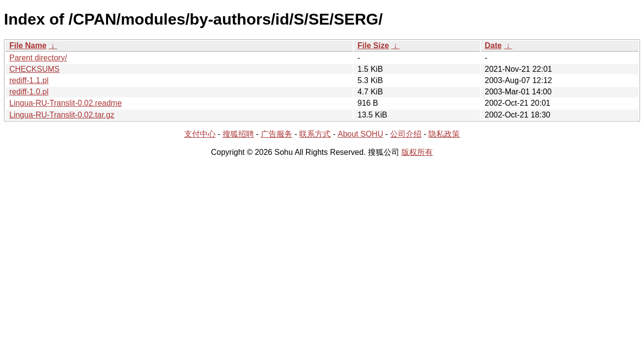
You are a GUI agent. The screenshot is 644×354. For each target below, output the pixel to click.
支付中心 (200, 134)
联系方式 (315, 134)
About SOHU (360, 134)
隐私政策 (444, 134)
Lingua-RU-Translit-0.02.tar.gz (62, 115)
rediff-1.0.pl (29, 92)
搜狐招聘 (238, 134)
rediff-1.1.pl (29, 80)
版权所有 (417, 152)
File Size (373, 45)
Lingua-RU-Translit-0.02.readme (66, 103)
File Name (28, 45)
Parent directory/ (38, 58)
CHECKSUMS (34, 69)
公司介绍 (406, 134)
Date (493, 45)
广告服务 (277, 134)
